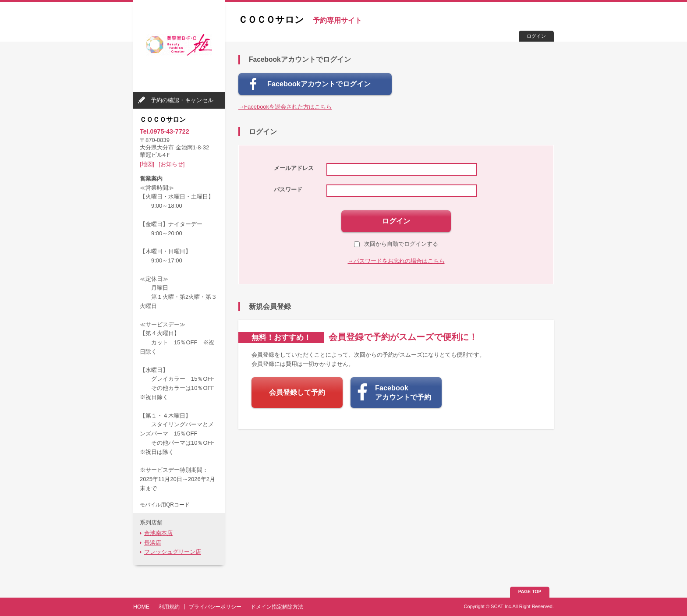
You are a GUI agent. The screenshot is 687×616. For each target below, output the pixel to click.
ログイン (536, 36)
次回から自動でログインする (396, 244)
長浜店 (153, 543)
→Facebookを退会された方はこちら (285, 107)
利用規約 (169, 607)
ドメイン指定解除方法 (277, 607)
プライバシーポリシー (215, 607)
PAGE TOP (530, 592)
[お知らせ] (172, 164)
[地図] (147, 164)
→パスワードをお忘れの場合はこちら (396, 261)
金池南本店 (158, 533)
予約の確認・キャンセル (182, 100)
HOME (141, 607)
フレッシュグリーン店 (173, 552)
